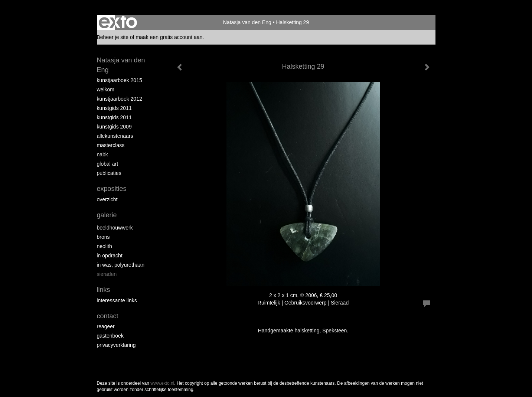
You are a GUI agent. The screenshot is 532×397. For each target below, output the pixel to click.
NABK (102, 154)
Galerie (107, 215)
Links (104, 290)
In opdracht (110, 256)
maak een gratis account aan (169, 37)
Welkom (106, 90)
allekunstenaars (115, 136)
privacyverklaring (116, 345)
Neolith (105, 246)
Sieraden (107, 274)
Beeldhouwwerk (115, 228)
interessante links (117, 300)
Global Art (108, 164)
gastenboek (110, 336)
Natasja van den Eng (247, 22)
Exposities (112, 189)
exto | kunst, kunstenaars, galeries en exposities (118, 22)
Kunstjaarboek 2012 (120, 99)
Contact (108, 316)
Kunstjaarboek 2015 (120, 80)
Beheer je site (113, 37)
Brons (103, 237)
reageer (106, 326)
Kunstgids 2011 (114, 108)
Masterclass (111, 145)
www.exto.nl (162, 383)
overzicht (107, 199)
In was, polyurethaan (121, 265)
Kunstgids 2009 (114, 127)
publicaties (109, 173)
